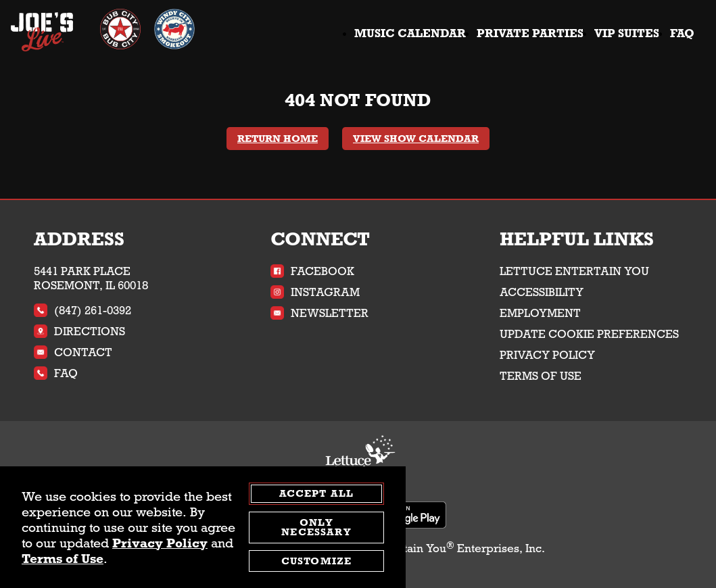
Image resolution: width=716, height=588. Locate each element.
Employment (540, 313)
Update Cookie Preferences (589, 334)
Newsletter (319, 313)
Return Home (278, 139)
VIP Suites (627, 33)
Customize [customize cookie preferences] (316, 561)
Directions (79, 332)
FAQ (682, 33)
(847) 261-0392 (82, 311)
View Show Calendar (416, 139)
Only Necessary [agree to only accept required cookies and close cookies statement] (316, 527)
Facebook (312, 271)
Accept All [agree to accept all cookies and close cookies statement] (317, 493)
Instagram (315, 292)
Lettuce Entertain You (574, 271)
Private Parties (530, 33)
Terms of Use (541, 376)
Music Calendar (410, 33)
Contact (73, 352)
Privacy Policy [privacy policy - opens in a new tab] (160, 543)
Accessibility (542, 292)
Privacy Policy (547, 355)
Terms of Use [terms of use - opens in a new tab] (63, 559)
